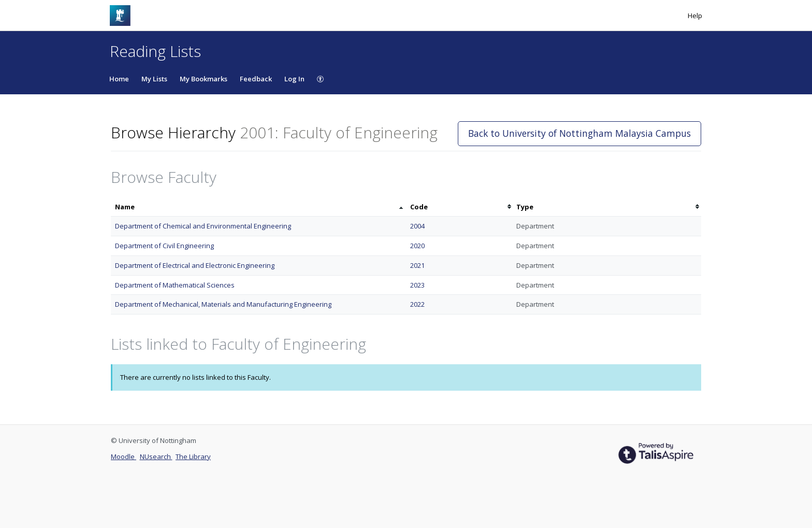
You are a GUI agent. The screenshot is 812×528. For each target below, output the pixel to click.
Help (695, 16)
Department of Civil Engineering (164, 246)
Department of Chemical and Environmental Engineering (203, 226)
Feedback (256, 79)
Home (119, 79)
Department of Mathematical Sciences (175, 285)
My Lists (154, 79)
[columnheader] (258, 207)
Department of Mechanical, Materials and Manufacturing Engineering (223, 304)
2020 (417, 246)
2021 (417, 265)
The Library (193, 456)
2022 (417, 304)
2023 (417, 285)
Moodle (124, 456)
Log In (294, 79)
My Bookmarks (204, 79)
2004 (417, 226)
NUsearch (156, 456)
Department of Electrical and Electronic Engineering (195, 265)
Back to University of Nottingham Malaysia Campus (579, 133)
